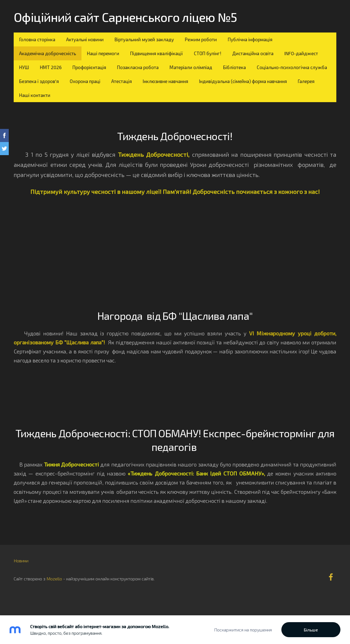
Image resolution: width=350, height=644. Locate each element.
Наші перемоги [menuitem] (103, 53)
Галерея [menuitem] (306, 81)
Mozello (54, 579)
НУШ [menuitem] (24, 67)
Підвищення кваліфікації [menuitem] (157, 53)
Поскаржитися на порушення (243, 630)
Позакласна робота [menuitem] (138, 67)
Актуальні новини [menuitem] (85, 39)
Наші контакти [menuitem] (35, 95)
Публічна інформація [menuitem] (250, 39)
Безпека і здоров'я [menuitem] (39, 81)
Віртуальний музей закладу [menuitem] (144, 39)
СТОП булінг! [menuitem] (208, 53)
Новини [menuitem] (21, 561)
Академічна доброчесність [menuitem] (48, 53)
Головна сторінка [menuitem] (37, 39)
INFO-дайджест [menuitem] (301, 53)
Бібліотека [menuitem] (234, 67)
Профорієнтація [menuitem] (89, 67)
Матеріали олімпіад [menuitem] (191, 67)
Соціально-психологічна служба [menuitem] (292, 67)
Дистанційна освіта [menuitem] (253, 53)
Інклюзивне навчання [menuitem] (165, 81)
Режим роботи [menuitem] (201, 39)
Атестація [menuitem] (122, 81)
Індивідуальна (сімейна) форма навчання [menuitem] (243, 81)
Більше (311, 630)
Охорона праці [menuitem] (85, 81)
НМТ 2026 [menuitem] (51, 67)
